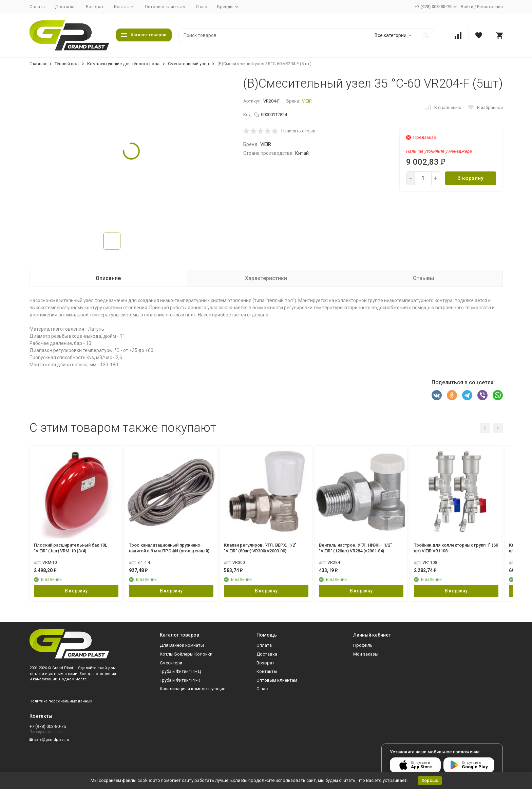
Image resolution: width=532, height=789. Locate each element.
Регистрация (490, 7)
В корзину (470, 178)
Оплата (37, 7)
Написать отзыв (298, 131)
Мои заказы (366, 654)
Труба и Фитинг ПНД (180, 671)
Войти (467, 7)
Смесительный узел (188, 64)
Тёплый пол (67, 64)
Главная (38, 64)
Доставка (65, 7)
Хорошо (430, 780)
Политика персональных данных (61, 701)
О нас (201, 7)
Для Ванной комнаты (182, 645)
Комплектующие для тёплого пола (123, 64)
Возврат (95, 7)
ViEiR (307, 101)
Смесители (171, 663)
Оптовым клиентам (165, 7)
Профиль (363, 645)
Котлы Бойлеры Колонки (186, 654)
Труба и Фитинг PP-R (180, 680)
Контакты (124, 7)
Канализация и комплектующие (193, 689)
